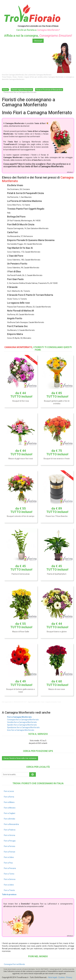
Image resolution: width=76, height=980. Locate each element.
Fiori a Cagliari (10, 813)
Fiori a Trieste (9, 890)
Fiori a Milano (9, 802)
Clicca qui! (38, 41)
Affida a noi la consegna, (38, 36)
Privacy (69, 977)
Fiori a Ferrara (9, 846)
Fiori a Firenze (10, 852)
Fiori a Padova (10, 830)
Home (5, 90)
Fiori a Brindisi (9, 819)
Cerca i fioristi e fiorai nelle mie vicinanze (20, 758)
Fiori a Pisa (8, 863)
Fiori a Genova (10, 879)
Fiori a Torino (9, 874)
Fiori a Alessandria (11, 824)
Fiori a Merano (10, 808)
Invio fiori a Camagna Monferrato (21, 730)
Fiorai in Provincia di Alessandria (49, 90)
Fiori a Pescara (10, 868)
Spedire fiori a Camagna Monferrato (22, 725)
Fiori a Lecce (9, 791)
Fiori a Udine (9, 857)
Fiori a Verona (9, 835)
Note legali (53, 977)
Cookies (62, 977)
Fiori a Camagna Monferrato (19, 717)
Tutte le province (9, 894)
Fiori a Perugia (10, 841)
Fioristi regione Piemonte (22, 90)
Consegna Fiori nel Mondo (14, 964)
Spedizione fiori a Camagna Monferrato (23, 727)
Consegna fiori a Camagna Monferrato (23, 720)
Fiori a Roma (9, 797)
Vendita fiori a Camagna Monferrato (22, 722)
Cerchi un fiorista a (38, 30)
